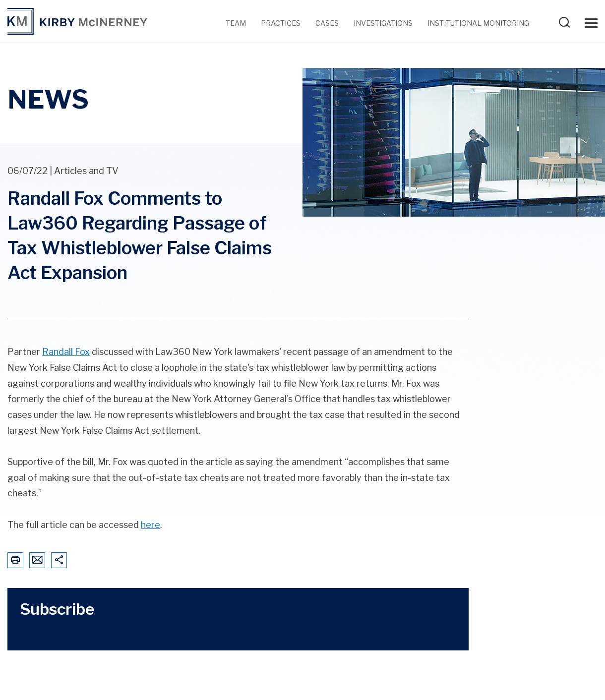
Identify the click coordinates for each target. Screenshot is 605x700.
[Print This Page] (15, 560)
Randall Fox (66, 352)
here (151, 525)
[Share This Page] (59, 560)
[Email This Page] (37, 560)
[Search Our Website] (567, 26)
